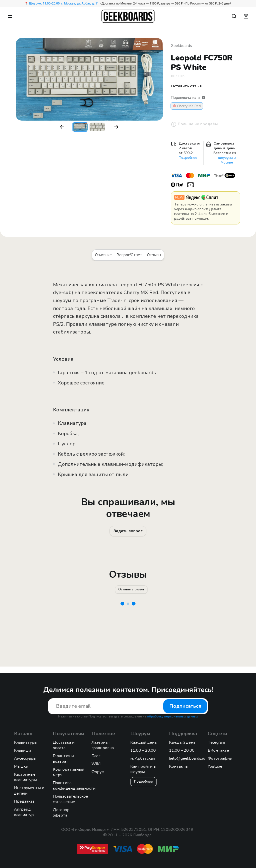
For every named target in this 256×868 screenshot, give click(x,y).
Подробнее (188, 158)
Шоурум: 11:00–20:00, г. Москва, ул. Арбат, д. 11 (64, 3)
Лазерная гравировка (103, 745)
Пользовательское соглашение (70, 799)
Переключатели (188, 98)
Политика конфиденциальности (74, 786)
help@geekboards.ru (187, 758)
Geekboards (181, 46)
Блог (96, 756)
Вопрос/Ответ (129, 255)
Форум (98, 772)
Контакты (179, 766)
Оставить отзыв (132, 595)
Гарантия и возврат (63, 759)
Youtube (215, 766)
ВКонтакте (218, 750)
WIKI (96, 764)
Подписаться (185, 706)
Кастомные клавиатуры (25, 777)
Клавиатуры (26, 742)
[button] (62, 127)
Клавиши (22, 750)
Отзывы (154, 255)
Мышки (21, 766)
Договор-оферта (62, 813)
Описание (103, 255)
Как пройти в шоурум (143, 769)
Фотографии (220, 758)
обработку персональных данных (172, 716)
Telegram (216, 742)
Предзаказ (24, 801)
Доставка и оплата (64, 745)
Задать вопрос (128, 533)
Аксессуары (25, 758)
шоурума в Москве (227, 160)
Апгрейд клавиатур (24, 812)
